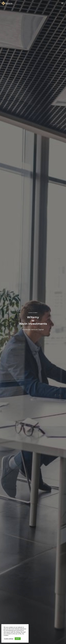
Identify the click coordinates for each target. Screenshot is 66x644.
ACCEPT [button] (18, 639)
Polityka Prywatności (35, 640)
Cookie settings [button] (9, 639)
